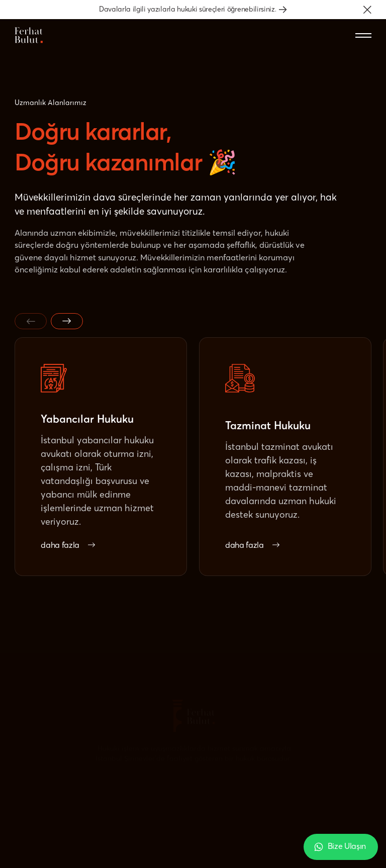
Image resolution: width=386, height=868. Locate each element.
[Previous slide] (31, 321)
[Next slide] (67, 321)
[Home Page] (29, 35)
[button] (367, 10)
